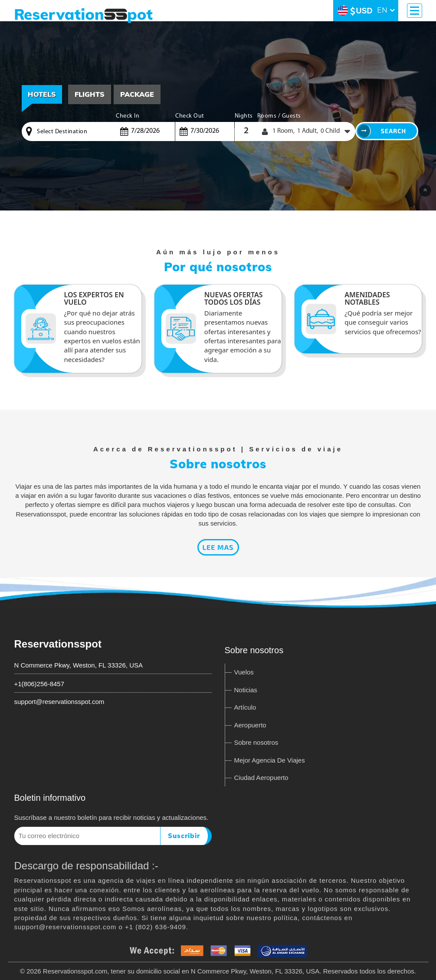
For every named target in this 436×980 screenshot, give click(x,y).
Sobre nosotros (256, 742)
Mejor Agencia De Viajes (270, 760)
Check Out (190, 116)
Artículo (245, 707)
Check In (128, 116)
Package (137, 94)
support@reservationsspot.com (59, 702)
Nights (244, 116)
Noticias (246, 690)
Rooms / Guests (279, 116)
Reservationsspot (58, 644)
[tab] (90, 94)
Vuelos (244, 672)
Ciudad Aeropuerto (261, 778)
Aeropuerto (250, 725)
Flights (90, 94)
